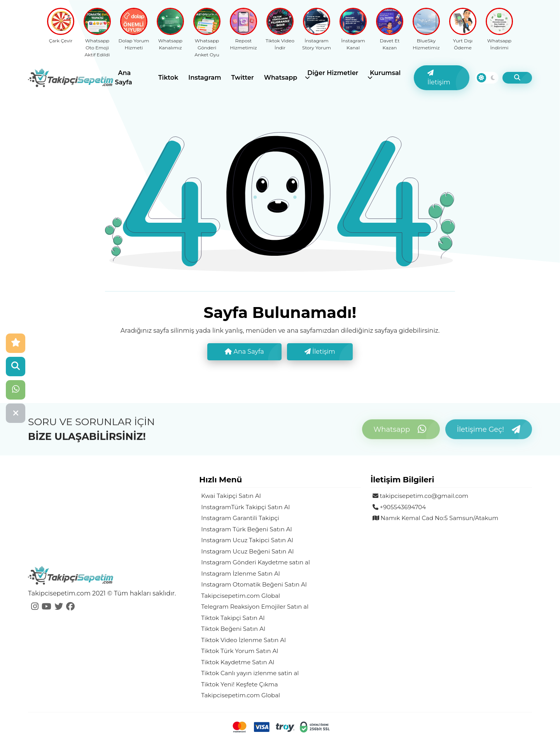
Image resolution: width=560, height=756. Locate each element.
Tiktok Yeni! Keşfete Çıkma (239, 684)
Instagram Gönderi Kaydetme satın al (255, 562)
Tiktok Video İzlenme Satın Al (243, 640)
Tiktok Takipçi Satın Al (233, 618)
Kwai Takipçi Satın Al (231, 496)
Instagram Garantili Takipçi (240, 518)
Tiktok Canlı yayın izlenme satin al (250, 673)
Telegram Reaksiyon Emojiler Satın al (255, 607)
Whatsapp (281, 78)
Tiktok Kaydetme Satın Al (238, 662)
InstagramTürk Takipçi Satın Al (245, 507)
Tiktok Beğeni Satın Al (233, 629)
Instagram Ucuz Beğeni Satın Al (247, 551)
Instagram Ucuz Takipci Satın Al (247, 540)
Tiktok (168, 78)
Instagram (205, 78)
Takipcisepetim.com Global (241, 596)
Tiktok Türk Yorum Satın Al (240, 651)
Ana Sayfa (124, 78)
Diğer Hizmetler (333, 73)
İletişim (439, 78)
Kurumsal (385, 73)
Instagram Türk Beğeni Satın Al (246, 529)
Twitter (243, 78)
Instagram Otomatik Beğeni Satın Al (254, 584)
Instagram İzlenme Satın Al (240, 574)
